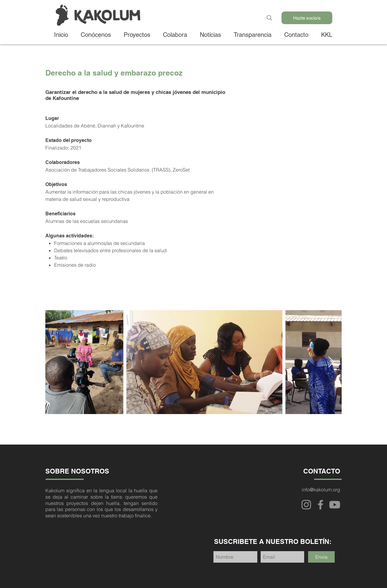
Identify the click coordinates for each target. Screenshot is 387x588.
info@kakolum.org (321, 490)
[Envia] (321, 557)
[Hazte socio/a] (307, 18)
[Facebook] (320, 505)
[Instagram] (306, 505)
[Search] (269, 18)
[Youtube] (335, 505)
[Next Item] (331, 362)
